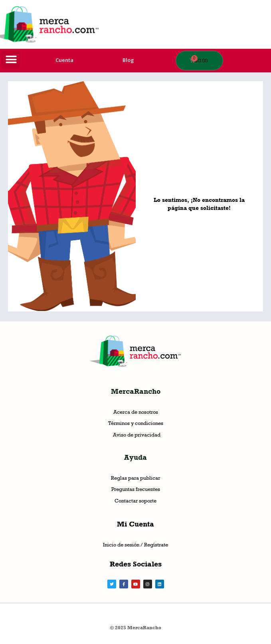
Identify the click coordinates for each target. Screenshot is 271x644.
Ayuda (135, 457)
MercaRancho (136, 391)
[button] (11, 60)
